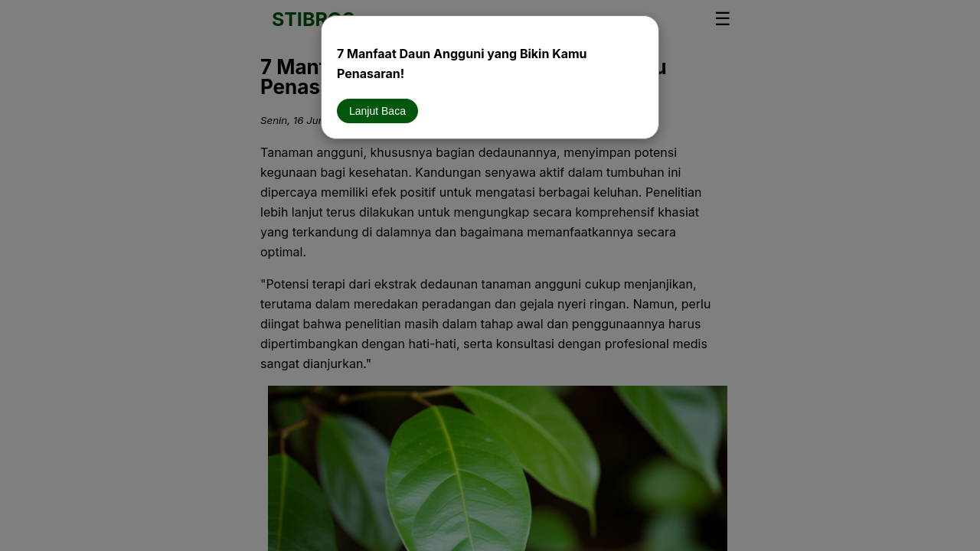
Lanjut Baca (377, 111)
